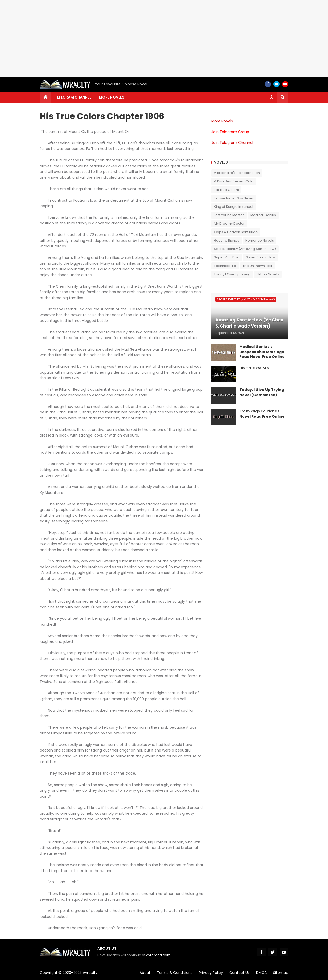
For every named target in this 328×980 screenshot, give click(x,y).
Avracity (90, 973)
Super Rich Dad (227, 257)
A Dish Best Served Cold (234, 181)
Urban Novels (268, 274)
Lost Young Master (229, 215)
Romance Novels (260, 240)
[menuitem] (45, 97)
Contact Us (239, 973)
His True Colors (226, 190)
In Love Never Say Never (234, 198)
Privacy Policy (211, 973)
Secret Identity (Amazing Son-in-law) (245, 249)
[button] (271, 97)
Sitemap (281, 973)
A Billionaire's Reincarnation (237, 173)
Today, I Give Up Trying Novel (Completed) (262, 392)
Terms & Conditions (175, 973)
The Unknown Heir (258, 266)
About (145, 973)
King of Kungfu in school (234, 207)
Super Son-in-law (260, 257)
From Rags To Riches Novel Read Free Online (262, 414)
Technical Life (225, 266)
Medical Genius (263, 215)
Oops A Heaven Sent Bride (236, 232)
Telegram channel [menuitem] (73, 97)
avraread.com (158, 955)
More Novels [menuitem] (112, 97)
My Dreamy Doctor (229, 224)
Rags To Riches (227, 240)
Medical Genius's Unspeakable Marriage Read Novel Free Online (262, 352)
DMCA (261, 973)
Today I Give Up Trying (232, 274)
